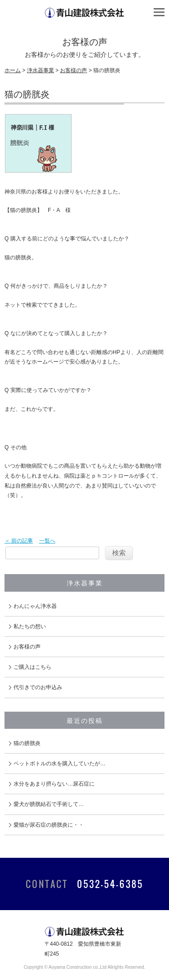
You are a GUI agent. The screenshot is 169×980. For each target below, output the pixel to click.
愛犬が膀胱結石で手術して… (49, 804)
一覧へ (47, 541)
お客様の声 (73, 70)
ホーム (13, 70)
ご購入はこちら (32, 667)
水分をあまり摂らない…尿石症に (54, 784)
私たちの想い (30, 626)
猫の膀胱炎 (27, 743)
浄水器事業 (41, 70)
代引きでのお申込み (38, 687)
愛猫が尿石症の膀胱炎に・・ (49, 825)
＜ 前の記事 (19, 541)
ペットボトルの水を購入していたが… (59, 764)
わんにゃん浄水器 (35, 606)
